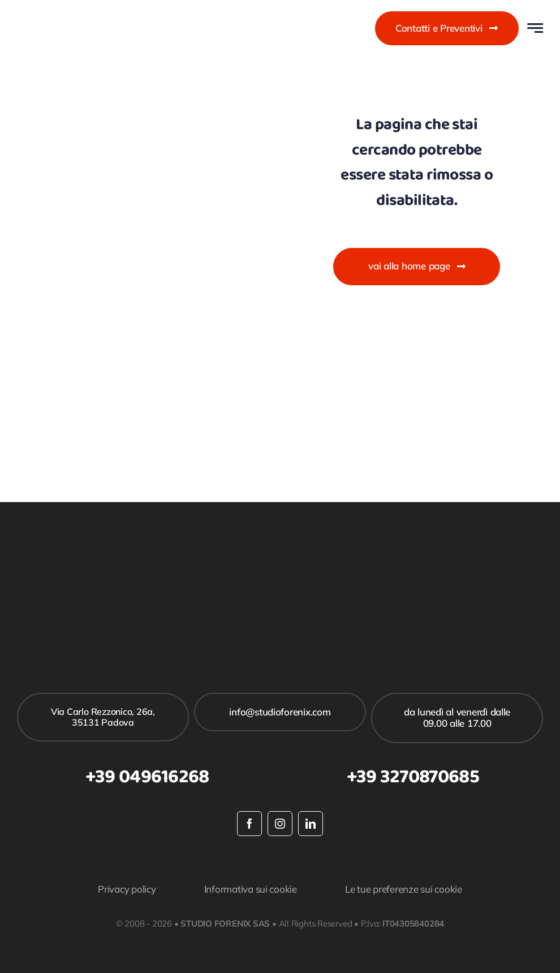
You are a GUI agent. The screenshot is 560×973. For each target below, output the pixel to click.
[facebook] (249, 824)
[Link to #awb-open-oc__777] (535, 28)
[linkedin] (311, 824)
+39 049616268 (147, 777)
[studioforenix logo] (75, 14)
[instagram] (280, 824)
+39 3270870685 (413, 777)
